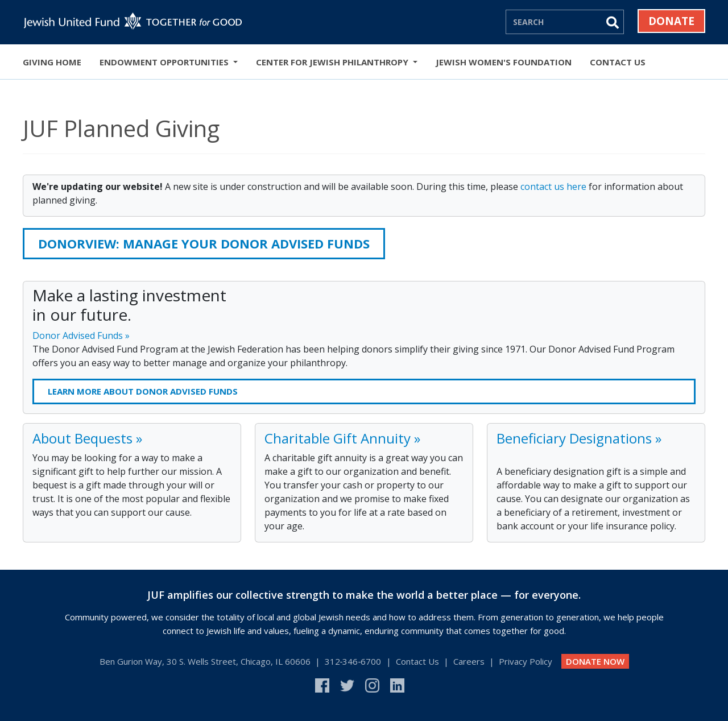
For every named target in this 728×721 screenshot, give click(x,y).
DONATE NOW (595, 661)
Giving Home (52, 62)
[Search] (553, 22)
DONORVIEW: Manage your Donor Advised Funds (204, 243)
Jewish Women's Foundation (504, 62)
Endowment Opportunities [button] (165, 62)
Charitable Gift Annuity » (342, 438)
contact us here (553, 187)
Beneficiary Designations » (579, 438)
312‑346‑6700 (353, 661)
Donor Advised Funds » (81, 335)
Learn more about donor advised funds (143, 391)
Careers (469, 661)
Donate (671, 21)
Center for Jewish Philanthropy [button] (333, 62)
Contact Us (618, 62)
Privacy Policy (526, 661)
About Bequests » (87, 438)
